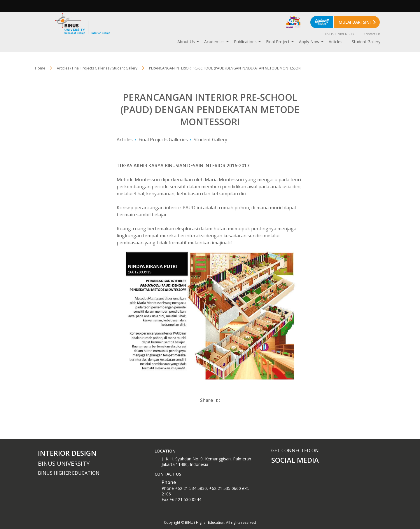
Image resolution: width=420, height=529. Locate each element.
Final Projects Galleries (163, 140)
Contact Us (372, 34)
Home (40, 68)
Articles (336, 42)
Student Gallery (366, 42)
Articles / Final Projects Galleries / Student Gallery (97, 68)
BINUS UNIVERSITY (339, 34)
